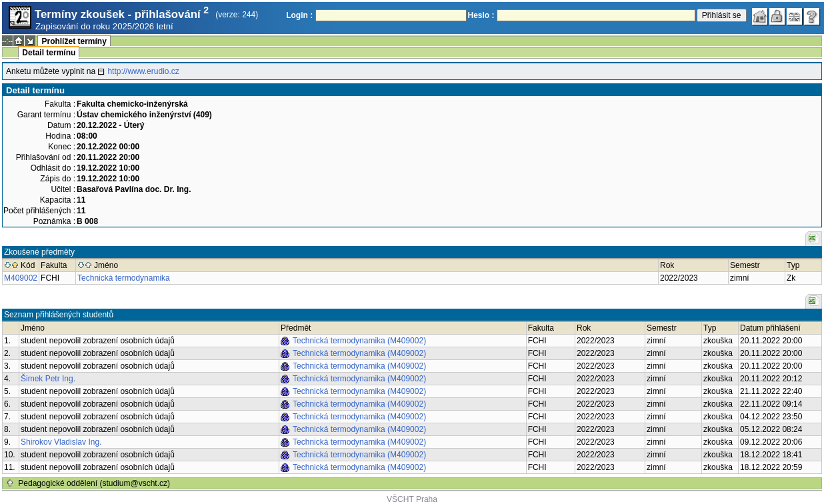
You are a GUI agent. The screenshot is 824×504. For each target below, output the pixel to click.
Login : (299, 15)
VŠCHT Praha (412, 499)
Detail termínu (49, 53)
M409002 (21, 278)
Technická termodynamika (124, 278)
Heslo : (481, 15)
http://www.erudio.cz (143, 71)
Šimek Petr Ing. (48, 379)
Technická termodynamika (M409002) (359, 341)
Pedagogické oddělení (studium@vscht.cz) (94, 483)
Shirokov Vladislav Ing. (61, 442)
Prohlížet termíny (74, 41)
